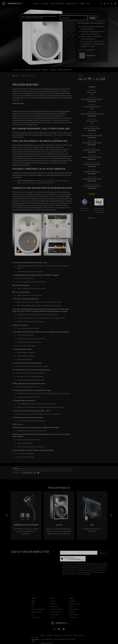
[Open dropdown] (74, 18)
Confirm (93, 18)
